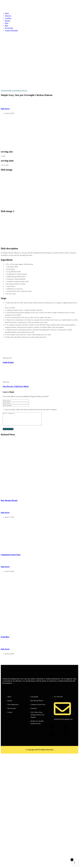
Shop (7, 23)
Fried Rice (5, 639)
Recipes (7, 21)
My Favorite (9, 28)
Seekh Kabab (8, 362)
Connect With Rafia (11, 30)
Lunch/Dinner (17, 91)
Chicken (4, 91)
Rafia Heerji (5, 109)
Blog (6, 26)
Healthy (9, 91)
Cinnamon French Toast (11, 557)
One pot (24, 91)
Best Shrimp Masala (9, 503)
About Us (8, 16)
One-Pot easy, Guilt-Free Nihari (16, 386)
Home (7, 13)
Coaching (8, 18)
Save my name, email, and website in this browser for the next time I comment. (31, 410)
